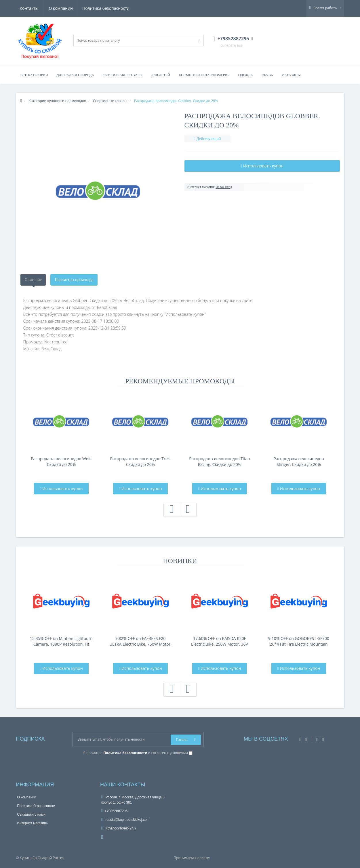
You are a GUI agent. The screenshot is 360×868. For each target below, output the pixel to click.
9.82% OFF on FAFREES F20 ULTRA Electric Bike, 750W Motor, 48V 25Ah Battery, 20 (140, 641)
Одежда (246, 75)
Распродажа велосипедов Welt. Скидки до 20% (61, 461)
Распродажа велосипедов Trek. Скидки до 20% (140, 461)
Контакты (121, 8)
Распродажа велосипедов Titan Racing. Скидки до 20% (219, 461)
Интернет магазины (33, 823)
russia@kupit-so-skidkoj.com (125, 820)
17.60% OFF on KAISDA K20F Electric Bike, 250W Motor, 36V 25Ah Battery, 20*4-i (220, 641)
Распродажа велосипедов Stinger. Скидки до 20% (299, 461)
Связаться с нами (31, 815)
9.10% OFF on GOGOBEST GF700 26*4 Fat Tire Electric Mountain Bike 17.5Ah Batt (299, 641)
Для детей (161, 75)
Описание (33, 280)
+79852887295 (115, 811)
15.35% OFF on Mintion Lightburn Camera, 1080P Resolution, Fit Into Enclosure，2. (61, 641)
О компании (32, 8)
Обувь (267, 75)
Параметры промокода (74, 280)
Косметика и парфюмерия (204, 75)
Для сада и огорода (75, 75)
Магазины (291, 75)
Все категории (34, 75)
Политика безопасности (78, 8)
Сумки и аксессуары (123, 75)
